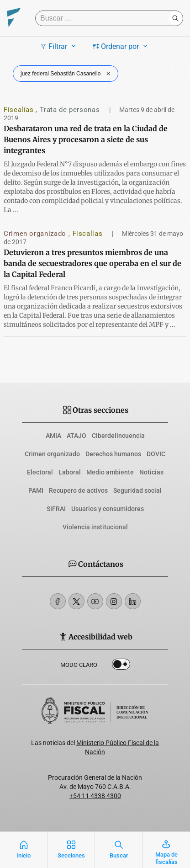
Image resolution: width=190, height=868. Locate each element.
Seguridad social (137, 490)
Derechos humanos (113, 454)
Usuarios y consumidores (108, 509)
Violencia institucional (95, 527)
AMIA (53, 436)
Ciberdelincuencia (118, 436)
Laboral (70, 472)
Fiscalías (20, 110)
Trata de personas (71, 110)
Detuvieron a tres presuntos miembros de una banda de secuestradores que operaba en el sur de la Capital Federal (92, 263)
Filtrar (59, 46)
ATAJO (77, 436)
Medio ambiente (110, 472)
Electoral (40, 472)
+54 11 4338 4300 (95, 796)
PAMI (36, 490)
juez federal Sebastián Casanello (66, 74)
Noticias (151, 472)
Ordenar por (121, 46)
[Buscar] (104, 18)
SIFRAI (56, 509)
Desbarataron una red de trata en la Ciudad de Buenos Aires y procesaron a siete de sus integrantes (86, 139)
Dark (121, 666)
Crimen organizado (36, 234)
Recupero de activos (78, 490)
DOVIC (156, 454)
